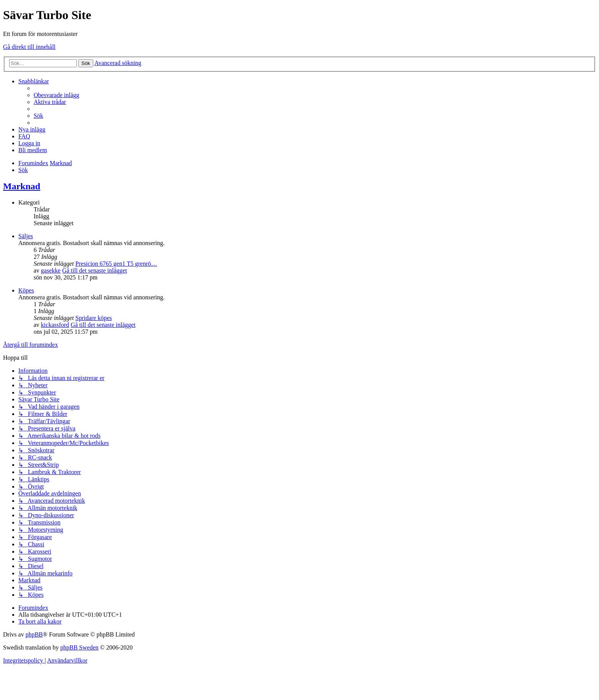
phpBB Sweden (79, 647)
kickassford (55, 325)
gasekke (51, 270)
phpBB (34, 634)
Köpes (26, 290)
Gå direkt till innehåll (29, 47)
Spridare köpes (94, 318)
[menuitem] (57, 95)
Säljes (26, 236)
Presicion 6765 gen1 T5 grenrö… (116, 264)
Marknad (22, 186)
